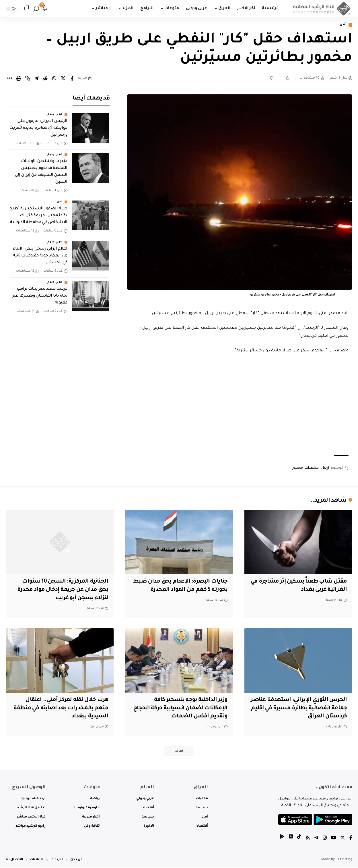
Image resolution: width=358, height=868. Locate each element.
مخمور (297, 468)
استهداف (312, 468)
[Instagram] (325, 839)
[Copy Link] (28, 79)
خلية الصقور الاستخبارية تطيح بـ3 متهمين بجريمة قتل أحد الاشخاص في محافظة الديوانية (38, 215)
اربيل (325, 468)
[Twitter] (343, 839)
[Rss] (308, 839)
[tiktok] (299, 839)
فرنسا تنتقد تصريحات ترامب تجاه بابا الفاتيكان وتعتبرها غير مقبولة (40, 295)
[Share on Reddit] (45, 79)
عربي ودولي (55, 114)
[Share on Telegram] (36, 79)
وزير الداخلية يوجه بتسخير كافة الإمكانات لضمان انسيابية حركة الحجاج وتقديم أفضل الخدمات (187, 709)
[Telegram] (316, 839)
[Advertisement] (240, 405)
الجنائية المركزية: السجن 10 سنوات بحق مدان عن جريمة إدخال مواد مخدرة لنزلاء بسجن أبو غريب (60, 590)
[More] (10, 79)
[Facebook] (351, 839)
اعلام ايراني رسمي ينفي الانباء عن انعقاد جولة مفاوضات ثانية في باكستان (40, 255)
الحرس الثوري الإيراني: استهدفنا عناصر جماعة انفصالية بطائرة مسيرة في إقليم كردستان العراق (300, 709)
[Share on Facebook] (72, 79)
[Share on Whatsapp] (54, 79)
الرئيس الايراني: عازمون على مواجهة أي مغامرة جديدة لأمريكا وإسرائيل (38, 127)
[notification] (45, 9)
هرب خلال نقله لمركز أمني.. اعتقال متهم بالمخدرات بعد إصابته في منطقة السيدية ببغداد (60, 709)
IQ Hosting (344, 860)
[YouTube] (334, 839)
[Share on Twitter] (63, 79)
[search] (36, 9)
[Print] (19, 79)
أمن (343, 25)
